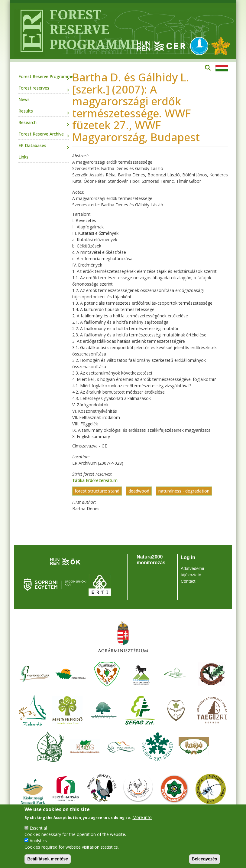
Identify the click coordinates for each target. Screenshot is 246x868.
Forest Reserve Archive (41, 134)
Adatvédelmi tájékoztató (192, 572)
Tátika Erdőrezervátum (95, 480)
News (24, 99)
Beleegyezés (205, 859)
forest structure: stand (97, 491)
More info (142, 817)
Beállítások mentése (48, 859)
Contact (188, 581)
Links (23, 157)
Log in (188, 557)
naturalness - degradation (184, 491)
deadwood (139, 491)
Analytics (38, 841)
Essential (38, 828)
